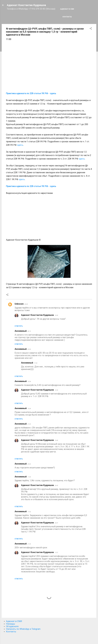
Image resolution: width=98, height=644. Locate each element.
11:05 (29, 477)
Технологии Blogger (49, 638)
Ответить (19, 326)
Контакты (67, 17)
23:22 (29, 464)
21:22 (29, 424)
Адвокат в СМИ (67, 9)
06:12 (29, 331)
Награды (11, 624)
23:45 (56, 485)
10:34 (29, 381)
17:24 (36, 363)
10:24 (29, 409)
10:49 (56, 315)
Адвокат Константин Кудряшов (26, 5)
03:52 (29, 349)
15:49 (56, 440)
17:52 (29, 512)
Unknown (19, 304)
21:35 (29, 544)
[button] (91, 29)
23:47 (56, 523)
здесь (20, 145)
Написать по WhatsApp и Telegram (23, 629)
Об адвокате (12, 626)
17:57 (56, 553)
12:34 (56, 390)
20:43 (26, 304)
